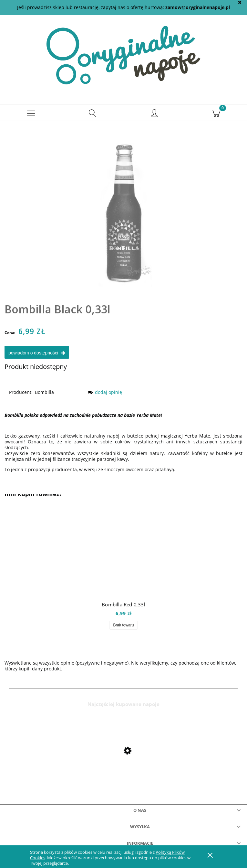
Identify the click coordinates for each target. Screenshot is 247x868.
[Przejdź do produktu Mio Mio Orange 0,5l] (124, 767)
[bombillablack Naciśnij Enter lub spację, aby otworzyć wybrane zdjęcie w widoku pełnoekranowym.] (124, 208)
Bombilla (44, 395)
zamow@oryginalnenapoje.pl (198, 7)
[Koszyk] (216, 116)
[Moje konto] (154, 117)
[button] (31, 116)
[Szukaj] (93, 116)
